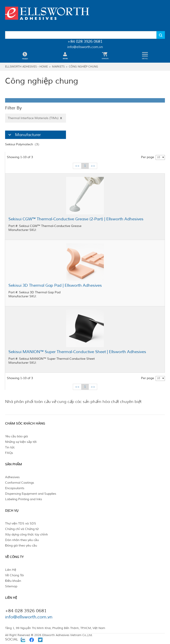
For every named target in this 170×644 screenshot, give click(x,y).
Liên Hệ (11, 570)
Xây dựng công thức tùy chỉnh (26, 534)
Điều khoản (13, 581)
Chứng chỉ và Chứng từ (22, 529)
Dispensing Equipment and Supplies (31, 494)
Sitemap (11, 586)
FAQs (9, 453)
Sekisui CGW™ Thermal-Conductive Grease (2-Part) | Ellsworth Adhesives (76, 219)
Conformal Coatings (20, 483)
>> (93, 166)
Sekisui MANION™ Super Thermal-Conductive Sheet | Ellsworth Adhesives (77, 352)
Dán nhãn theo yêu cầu (22, 540)
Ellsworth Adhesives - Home (26, 67)
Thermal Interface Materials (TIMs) (36, 118)
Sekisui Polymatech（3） (23, 144)
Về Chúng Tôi (14, 575)
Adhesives (12, 477)
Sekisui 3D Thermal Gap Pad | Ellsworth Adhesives (55, 285)
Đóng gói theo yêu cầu (21, 546)
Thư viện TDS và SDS (21, 523)
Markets (58, 67)
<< (77, 166)
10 (158, 157)
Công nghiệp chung (83, 67)
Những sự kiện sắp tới (21, 442)
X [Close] (61, 118)
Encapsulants (15, 488)
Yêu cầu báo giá (16, 436)
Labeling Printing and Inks (24, 499)
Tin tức (10, 447)
